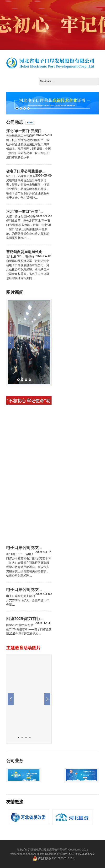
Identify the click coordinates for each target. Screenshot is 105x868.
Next (47, 342)
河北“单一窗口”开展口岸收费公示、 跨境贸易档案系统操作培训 (25, 131)
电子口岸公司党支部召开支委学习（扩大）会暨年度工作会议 (25, 590)
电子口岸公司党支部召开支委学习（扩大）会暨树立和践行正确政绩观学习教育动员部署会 (25, 548)
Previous (11, 342)
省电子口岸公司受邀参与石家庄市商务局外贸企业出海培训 (25, 171)
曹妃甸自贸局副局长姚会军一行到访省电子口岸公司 (25, 252)
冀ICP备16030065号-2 (81, 854)
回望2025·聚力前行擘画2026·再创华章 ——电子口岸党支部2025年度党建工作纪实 (25, 619)
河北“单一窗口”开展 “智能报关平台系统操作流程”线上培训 (25, 212)
